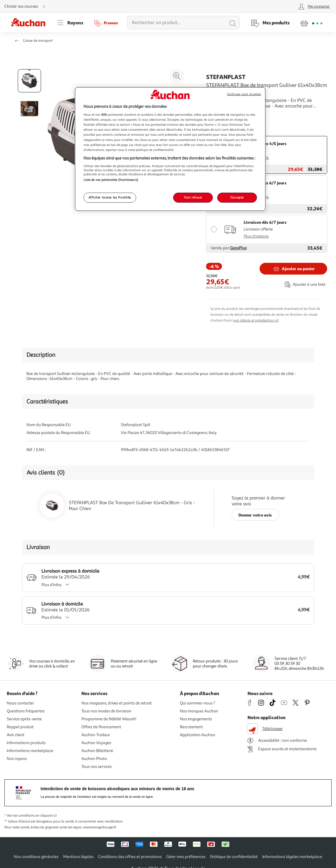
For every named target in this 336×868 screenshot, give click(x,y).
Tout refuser (193, 197)
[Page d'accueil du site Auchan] (30, 23)
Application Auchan (198, 735)
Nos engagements (196, 719)
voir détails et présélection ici (256, 321)
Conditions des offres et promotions (130, 857)
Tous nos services (97, 767)
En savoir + (217, 115)
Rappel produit (20, 727)
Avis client (16, 735)
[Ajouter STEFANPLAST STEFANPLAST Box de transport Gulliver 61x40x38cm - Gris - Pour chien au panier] (293, 269)
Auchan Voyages (96, 743)
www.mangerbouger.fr (100, 827)
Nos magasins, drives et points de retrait (117, 703)
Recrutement (191, 727)
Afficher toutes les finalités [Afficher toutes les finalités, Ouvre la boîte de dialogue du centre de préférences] (110, 197)
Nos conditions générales (36, 857)
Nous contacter (20, 703)
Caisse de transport (38, 41)
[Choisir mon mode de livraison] (27, 6)
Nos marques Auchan (199, 711)
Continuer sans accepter (244, 94)
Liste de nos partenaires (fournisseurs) (111, 180)
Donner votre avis (255, 515)
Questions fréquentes (26, 711)
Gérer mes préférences (186, 857)
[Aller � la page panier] (311, 23)
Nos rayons (17, 759)
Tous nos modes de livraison (106, 711)
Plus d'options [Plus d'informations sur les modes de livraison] (256, 236)
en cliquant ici (46, 816)
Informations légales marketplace (292, 857)
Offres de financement (101, 727)
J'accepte (237, 197)
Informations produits (26, 743)
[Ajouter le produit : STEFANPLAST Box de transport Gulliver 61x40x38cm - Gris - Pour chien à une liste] (304, 284)
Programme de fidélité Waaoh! (109, 719)
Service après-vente (24, 719)
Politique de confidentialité (234, 857)
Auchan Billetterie (97, 751)
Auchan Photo (94, 759)
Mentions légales (78, 857)
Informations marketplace (30, 751)
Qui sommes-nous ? (198, 703)
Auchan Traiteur (96, 735)
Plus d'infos (57, 585)
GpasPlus (238, 248)
